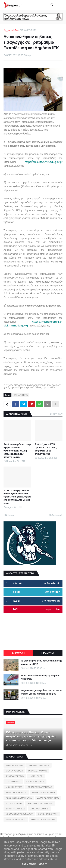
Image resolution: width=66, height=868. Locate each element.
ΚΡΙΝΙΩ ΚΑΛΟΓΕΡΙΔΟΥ (16, 792)
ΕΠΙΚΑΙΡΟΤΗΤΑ (28, 30)
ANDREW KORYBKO (15, 776)
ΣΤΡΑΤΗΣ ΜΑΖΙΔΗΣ (15, 765)
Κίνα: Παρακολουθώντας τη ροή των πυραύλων (40, 677)
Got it (43, 864)
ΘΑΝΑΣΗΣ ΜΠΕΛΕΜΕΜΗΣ (43, 820)
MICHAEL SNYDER (14, 787)
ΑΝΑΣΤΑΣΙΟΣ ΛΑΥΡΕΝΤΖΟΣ (40, 803)
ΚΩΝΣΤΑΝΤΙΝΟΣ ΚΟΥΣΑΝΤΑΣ (19, 814)
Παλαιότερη (55, 515)
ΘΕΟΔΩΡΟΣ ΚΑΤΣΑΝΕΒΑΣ (40, 787)
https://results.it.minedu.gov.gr (44, 162)
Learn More (28, 864)
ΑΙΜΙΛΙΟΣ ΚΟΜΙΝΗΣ (39, 809)
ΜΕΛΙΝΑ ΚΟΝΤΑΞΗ (14, 771)
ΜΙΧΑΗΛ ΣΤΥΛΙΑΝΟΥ (38, 771)
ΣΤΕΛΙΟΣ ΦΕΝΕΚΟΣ (35, 782)
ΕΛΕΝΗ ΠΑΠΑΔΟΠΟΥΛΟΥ (43, 792)
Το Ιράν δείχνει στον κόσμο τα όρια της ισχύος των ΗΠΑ (41, 662)
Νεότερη (10, 515)
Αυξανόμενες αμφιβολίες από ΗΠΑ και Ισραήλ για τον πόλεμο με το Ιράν (41, 692)
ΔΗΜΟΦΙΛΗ (18, 653)
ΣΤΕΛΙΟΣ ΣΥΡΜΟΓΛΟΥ (39, 765)
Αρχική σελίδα (11, 30)
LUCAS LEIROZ (36, 776)
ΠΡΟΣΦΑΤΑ (48, 653)
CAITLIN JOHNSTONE (48, 814)
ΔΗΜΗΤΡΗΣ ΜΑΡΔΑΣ (15, 809)
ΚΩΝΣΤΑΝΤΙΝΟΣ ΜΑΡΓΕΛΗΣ (19, 798)
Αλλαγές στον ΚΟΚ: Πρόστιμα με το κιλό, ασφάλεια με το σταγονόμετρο (46, 449)
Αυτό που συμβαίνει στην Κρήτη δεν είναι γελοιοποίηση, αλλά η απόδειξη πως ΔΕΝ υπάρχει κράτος (17, 451)
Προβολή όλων (56, 414)
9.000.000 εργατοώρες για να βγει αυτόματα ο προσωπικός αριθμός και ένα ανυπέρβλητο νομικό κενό (17, 497)
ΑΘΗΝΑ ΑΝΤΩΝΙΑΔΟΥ (16, 820)
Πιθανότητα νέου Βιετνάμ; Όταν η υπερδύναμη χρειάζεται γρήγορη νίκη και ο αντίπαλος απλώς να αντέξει (31, 736)
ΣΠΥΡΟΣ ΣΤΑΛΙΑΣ (14, 803)
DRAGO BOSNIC (13, 782)
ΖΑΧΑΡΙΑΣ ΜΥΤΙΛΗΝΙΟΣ (48, 798)
